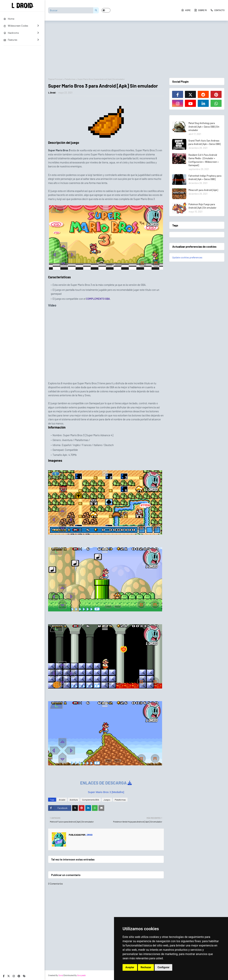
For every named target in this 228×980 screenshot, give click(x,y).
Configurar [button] (163, 967)
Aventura (74, 800)
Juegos (107, 800)
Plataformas (70, 79)
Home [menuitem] (9, 19)
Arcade (62, 800)
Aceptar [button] (130, 967)
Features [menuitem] (10, 40)
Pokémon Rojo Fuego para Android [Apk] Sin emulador (202, 206)
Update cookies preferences (187, 257)
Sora (61, 975)
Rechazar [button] (146, 967)
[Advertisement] (136, 47)
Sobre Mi (200, 10)
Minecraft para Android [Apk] (203, 190)
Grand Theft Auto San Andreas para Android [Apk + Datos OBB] (205, 142)
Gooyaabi (81, 975)
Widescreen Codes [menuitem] (16, 26)
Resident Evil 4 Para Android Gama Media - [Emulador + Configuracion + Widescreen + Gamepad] (204, 160)
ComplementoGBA (91, 800)
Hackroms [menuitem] (11, 33)
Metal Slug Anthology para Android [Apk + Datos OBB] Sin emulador (204, 127)
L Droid (52, 93)
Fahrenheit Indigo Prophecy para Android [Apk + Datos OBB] (205, 178)
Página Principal (55, 79)
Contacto (217, 10)
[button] (106, 10)
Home (186, 10)
